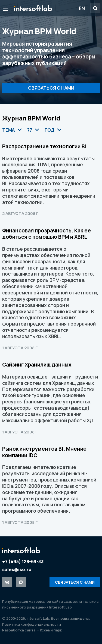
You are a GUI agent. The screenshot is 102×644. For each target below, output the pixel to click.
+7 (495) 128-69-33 (23, 561)
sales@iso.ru (17, 569)
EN (82, 8)
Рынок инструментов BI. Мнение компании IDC (44, 452)
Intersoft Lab (33, 8)
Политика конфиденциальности (32, 624)
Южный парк (51, 630)
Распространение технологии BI (44, 146)
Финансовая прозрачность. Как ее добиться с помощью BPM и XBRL (47, 234)
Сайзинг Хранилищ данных (37, 365)
